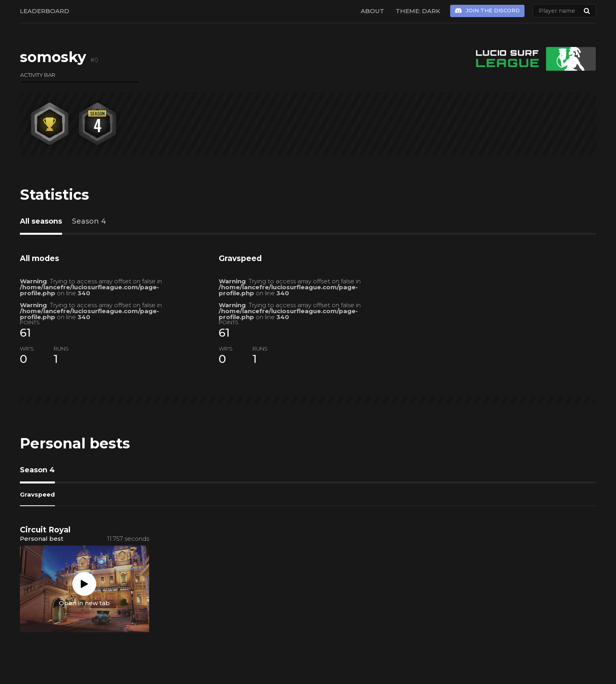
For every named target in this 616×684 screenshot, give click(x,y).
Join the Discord (493, 10)
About (372, 11)
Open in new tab (84, 603)
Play (84, 584)
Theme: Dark (418, 11)
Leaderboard (45, 11)
